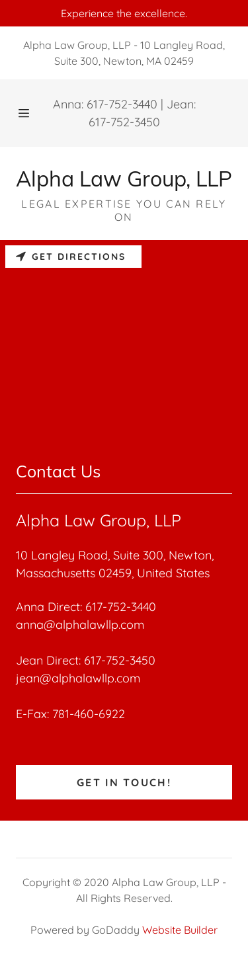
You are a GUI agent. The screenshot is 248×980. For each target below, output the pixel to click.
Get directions (71, 257)
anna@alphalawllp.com (80, 625)
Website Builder (180, 930)
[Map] (124, 339)
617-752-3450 (124, 122)
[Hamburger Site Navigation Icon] (25, 113)
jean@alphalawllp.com (78, 678)
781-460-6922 (89, 714)
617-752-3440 (122, 104)
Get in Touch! (124, 782)
